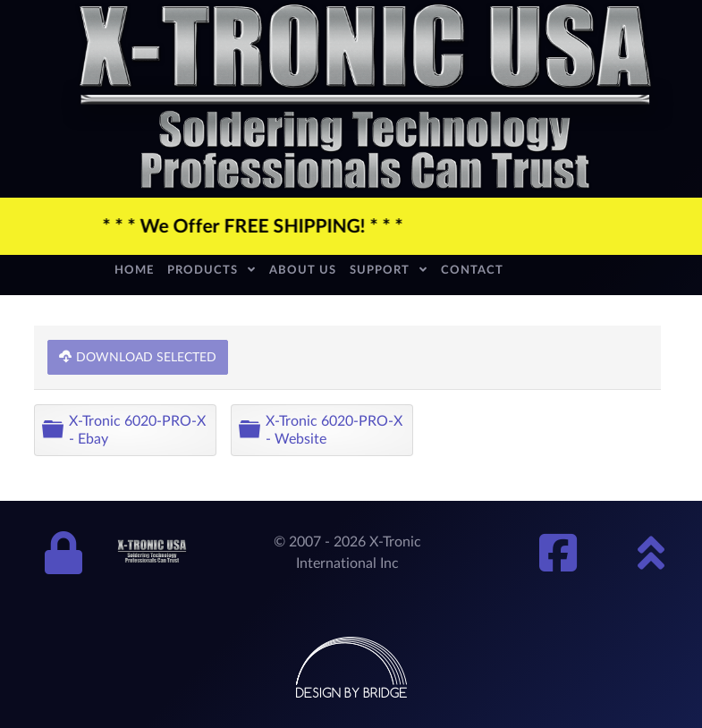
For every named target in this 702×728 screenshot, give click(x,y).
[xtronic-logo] (365, 97)
